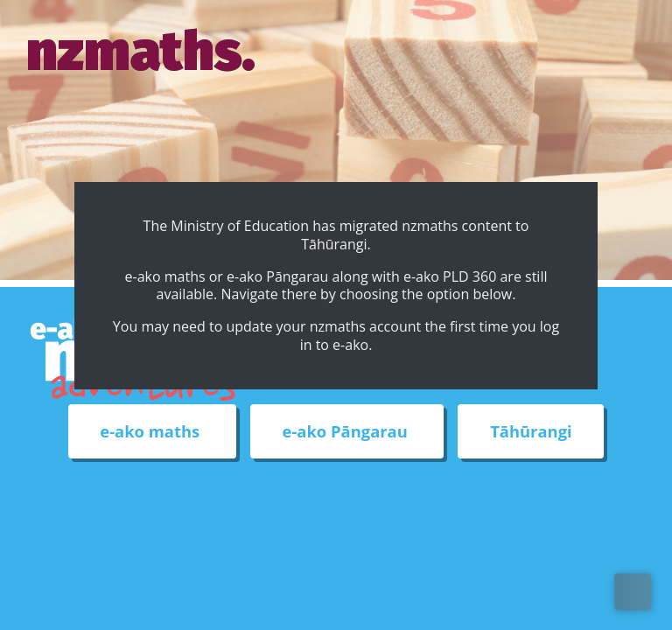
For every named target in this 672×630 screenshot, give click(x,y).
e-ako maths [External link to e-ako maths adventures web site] (152, 432)
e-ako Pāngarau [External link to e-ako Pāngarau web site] (347, 432)
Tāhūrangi (531, 432)
